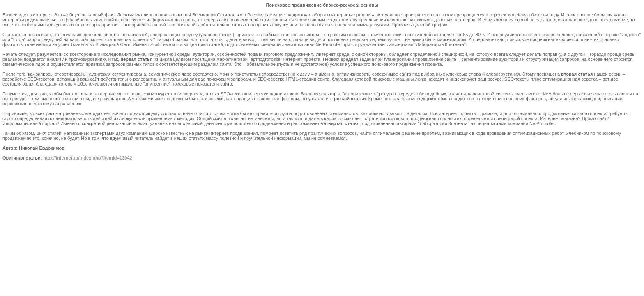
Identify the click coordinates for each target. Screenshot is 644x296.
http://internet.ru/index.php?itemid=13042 (87, 158)
